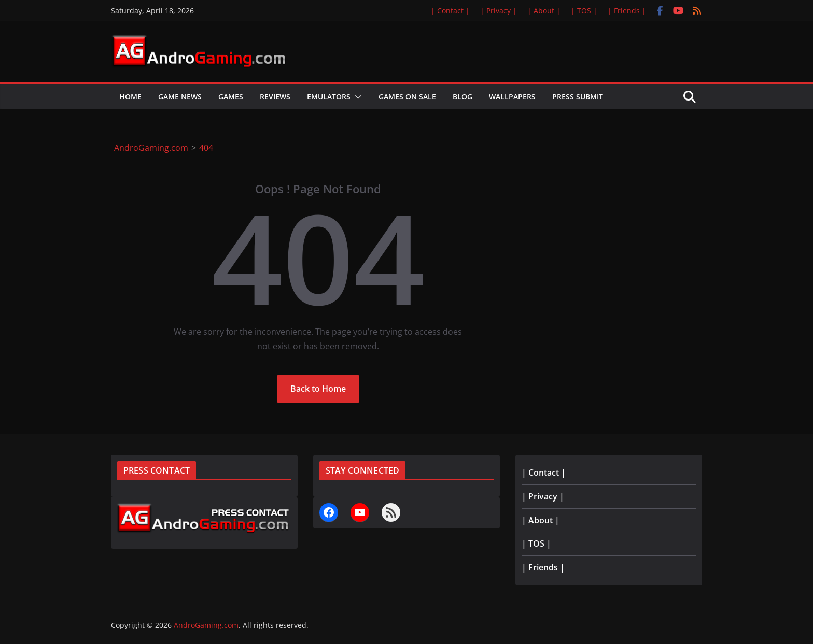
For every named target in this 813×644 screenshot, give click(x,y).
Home (130, 97)
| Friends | (627, 11)
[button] (356, 97)
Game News (180, 97)
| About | (544, 11)
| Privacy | (499, 11)
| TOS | (584, 11)
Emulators (329, 97)
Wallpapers (512, 97)
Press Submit (578, 97)
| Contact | (450, 11)
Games (231, 97)
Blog (462, 97)
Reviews (275, 97)
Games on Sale (407, 97)
